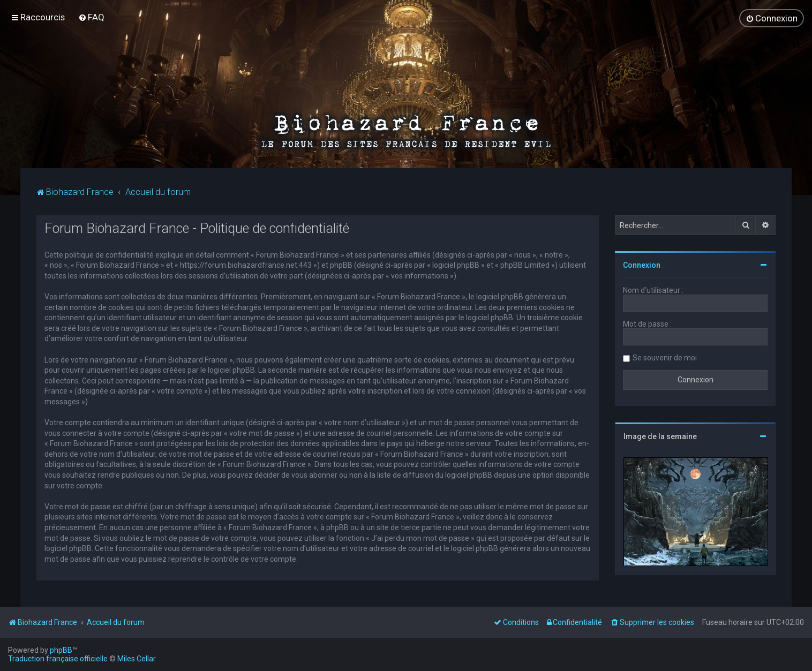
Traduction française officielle (58, 659)
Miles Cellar (137, 659)
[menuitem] (91, 17)
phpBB (61, 650)
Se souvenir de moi (665, 357)
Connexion (642, 265)
